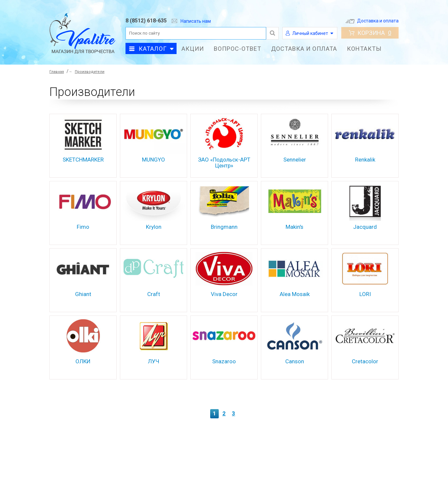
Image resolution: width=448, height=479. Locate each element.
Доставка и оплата (372, 21)
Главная (57, 72)
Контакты (364, 49)
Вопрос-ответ (238, 49)
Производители (90, 72)
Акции (193, 49)
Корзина (370, 33)
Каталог (153, 49)
